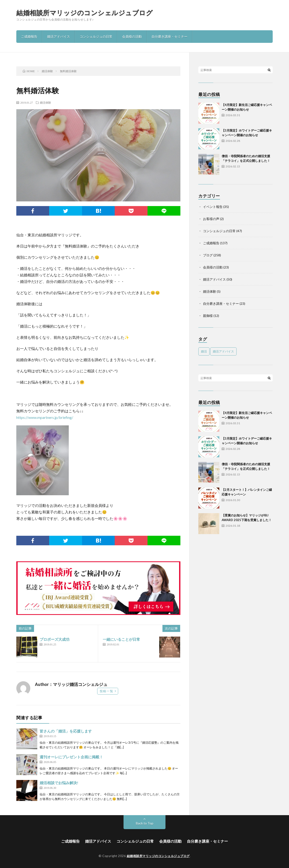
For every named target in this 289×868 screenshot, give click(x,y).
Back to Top (145, 823)
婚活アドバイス (58, 36)
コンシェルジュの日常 (96, 36)
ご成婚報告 (29, 36)
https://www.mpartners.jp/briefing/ (45, 417)
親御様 (208, 316)
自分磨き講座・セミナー (169, 36)
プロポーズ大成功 (55, 639)
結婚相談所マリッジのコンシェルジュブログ (84, 13)
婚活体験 (45, 102)
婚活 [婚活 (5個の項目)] (204, 351)
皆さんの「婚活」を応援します (66, 731)
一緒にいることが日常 (121, 639)
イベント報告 (213, 207)
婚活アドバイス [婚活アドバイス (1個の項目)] (223, 351)
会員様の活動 (132, 36)
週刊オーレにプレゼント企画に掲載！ (71, 757)
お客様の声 (211, 219)
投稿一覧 (107, 691)
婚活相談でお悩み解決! (59, 783)
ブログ (208, 255)
